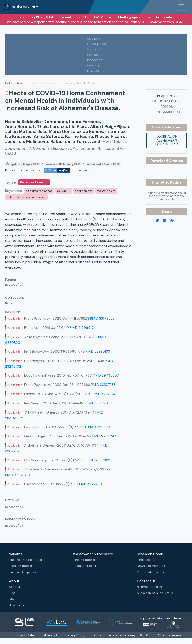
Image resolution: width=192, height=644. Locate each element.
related (93, 71)
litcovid (51, 170)
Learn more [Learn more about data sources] (83, 170)
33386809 (172, 112)
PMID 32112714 (104, 394)
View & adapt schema (152, 572)
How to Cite (25, 635)
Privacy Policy (76, 635)
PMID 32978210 (18, 475)
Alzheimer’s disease (39, 191)
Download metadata (151, 566)
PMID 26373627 (99, 460)
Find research (147, 560)
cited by (94, 65)
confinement (84, 191)
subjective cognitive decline (26, 197)
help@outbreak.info (151, 587)
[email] (166, 221)
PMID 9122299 (91, 484)
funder (93, 49)
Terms (98, 635)
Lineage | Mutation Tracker (27, 560)
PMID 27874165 (99, 403)
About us (15, 587)
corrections (97, 55)
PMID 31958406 (101, 427)
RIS (165, 169)
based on (95, 60)
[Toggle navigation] (181, 6)
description (97, 44)
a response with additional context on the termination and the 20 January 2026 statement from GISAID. (108, 22)
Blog (12, 593)
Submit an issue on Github (155, 593)
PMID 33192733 (103, 385)
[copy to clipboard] (174, 221)
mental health (106, 191)
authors (94, 38)
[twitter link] (159, 221)
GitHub (49, 635)
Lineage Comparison (23, 572)
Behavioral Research (34, 182)
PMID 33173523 (102, 318)
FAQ (12, 599)
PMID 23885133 (98, 351)
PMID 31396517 (82, 328)
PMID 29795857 (106, 375)
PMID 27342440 (106, 436)
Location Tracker (21, 566)
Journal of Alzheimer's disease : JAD (167, 140)
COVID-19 (64, 191)
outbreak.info (21, 7)
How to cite (17, 605)
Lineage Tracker (84, 560)
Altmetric (161, 182)
